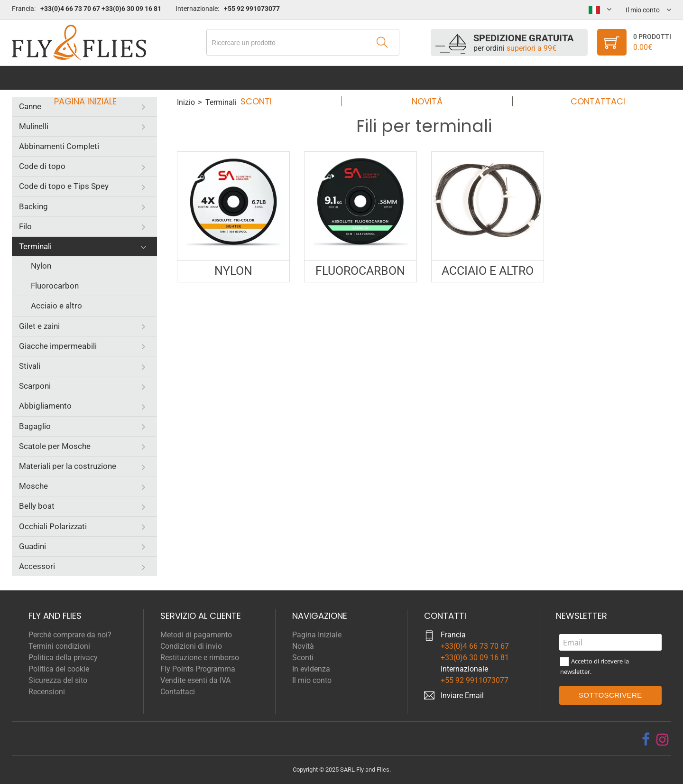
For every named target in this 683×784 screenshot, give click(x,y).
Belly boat (37, 506)
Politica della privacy (63, 658)
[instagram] (663, 739)
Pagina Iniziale (94, 78)
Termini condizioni (59, 646)
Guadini (32, 546)
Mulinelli (34, 126)
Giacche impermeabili (58, 346)
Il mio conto (312, 680)
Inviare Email (462, 695)
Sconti (259, 78)
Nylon (41, 266)
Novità (424, 78)
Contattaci (589, 78)
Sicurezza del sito (58, 680)
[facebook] (646, 739)
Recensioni (47, 692)
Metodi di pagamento (196, 635)
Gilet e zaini (39, 326)
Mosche (33, 486)
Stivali (30, 366)
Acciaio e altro (56, 306)
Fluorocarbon (55, 286)
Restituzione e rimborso (200, 658)
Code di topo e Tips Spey (64, 186)
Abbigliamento (45, 406)
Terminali (35, 246)
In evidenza (311, 669)
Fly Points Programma (198, 669)
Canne (30, 106)
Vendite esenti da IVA (195, 680)
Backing (33, 206)
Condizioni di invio (191, 646)
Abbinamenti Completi (59, 146)
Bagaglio (35, 426)
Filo (25, 226)
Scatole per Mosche (55, 446)
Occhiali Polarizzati (53, 526)
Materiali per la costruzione (68, 466)
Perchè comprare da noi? (70, 635)
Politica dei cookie (59, 669)
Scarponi (35, 386)
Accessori (37, 566)
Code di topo (42, 166)
